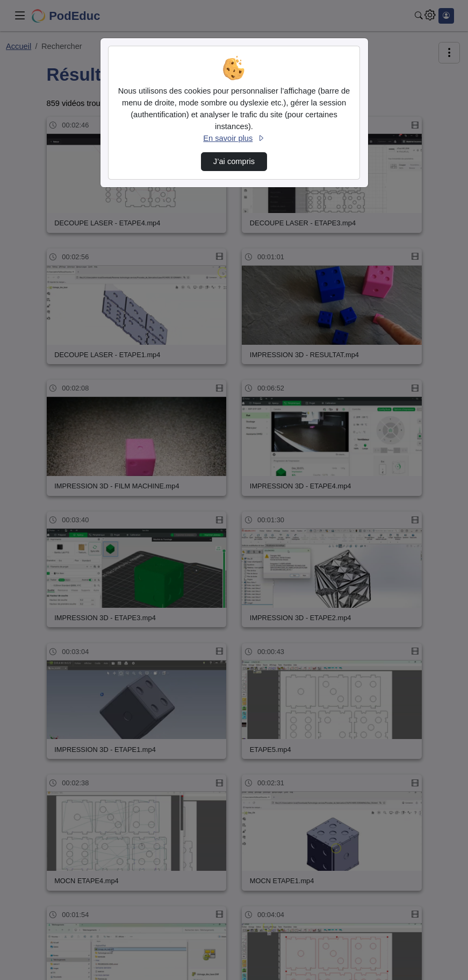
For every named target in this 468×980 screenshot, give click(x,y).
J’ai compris (234, 161)
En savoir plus (234, 138)
